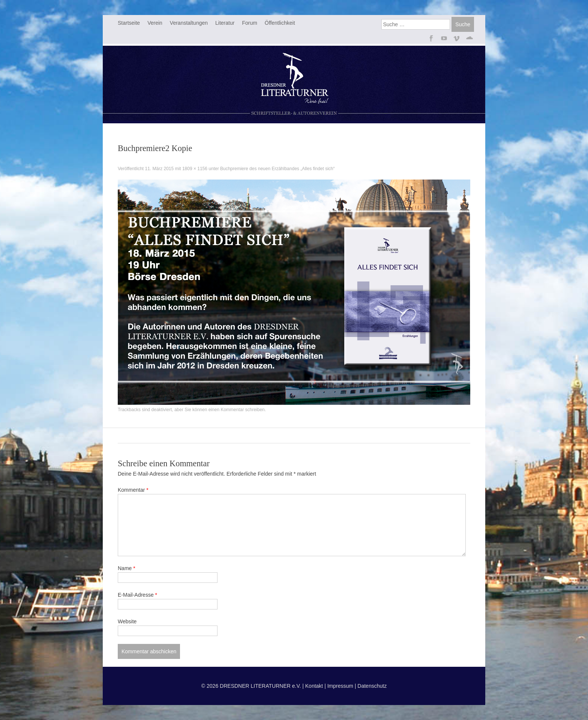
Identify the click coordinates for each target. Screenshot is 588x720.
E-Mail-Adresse (137, 595)
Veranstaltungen (189, 23)
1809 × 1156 (195, 169)
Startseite (129, 23)
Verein (155, 23)
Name (127, 568)
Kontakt (314, 686)
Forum (249, 23)
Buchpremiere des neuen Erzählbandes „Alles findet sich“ (277, 169)
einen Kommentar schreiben (237, 410)
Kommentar (133, 490)
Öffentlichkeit (280, 23)
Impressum (340, 686)
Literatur (225, 23)
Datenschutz (372, 686)
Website (127, 621)
